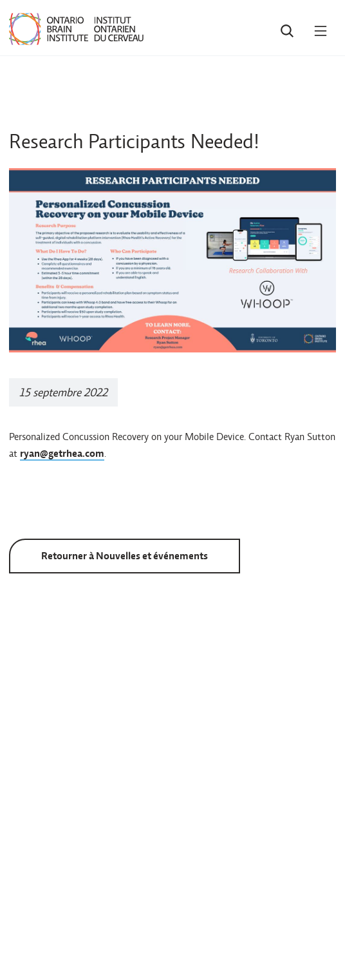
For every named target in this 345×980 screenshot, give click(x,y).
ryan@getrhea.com (62, 453)
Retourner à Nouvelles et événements (125, 556)
